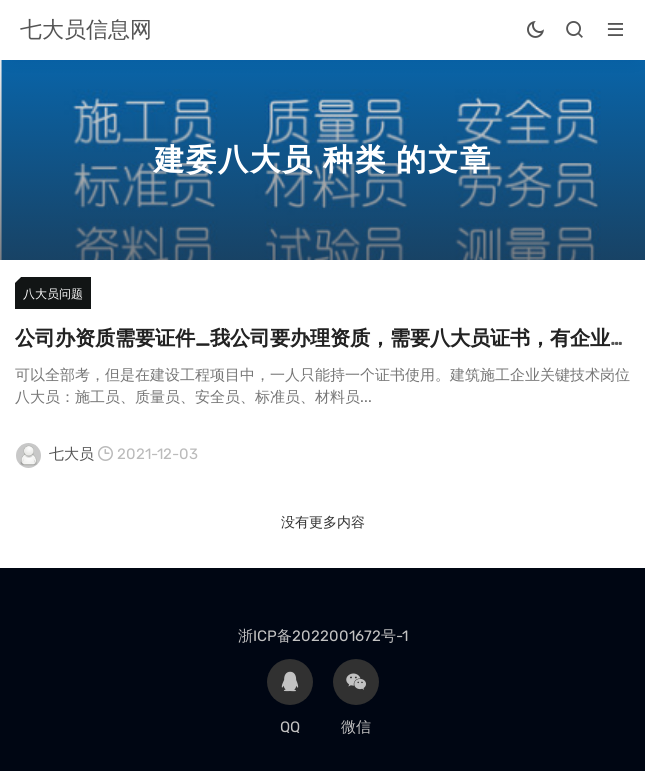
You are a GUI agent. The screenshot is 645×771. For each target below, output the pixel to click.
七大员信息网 (86, 29)
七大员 (71, 454)
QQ (290, 697)
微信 (356, 697)
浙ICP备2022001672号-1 (323, 636)
